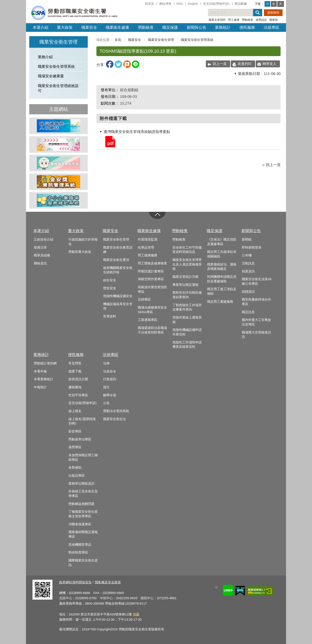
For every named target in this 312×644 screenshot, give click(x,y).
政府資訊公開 (78, 379)
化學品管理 (146, 248)
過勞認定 (261, 20)
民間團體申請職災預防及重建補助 (222, 279)
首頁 (118, 40)
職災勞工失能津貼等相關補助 (222, 254)
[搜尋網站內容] (234, 13)
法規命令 (110, 371)
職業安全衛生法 (115, 419)
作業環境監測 (148, 239)
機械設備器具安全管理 (118, 306)
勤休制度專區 (78, 552)
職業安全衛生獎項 (116, 260)
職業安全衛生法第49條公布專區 (257, 281)
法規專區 (271, 28)
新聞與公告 (197, 28)
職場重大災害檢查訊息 (256, 335)
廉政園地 (75, 387)
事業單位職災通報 (185, 285)
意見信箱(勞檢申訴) (216, 4)
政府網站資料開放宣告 (75, 582)
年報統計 (40, 387)
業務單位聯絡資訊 (81, 484)
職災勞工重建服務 (220, 302)
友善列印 (245, 64)
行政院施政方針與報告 (83, 242)
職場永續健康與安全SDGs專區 (152, 310)
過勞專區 (75, 447)
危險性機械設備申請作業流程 (187, 332)
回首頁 (149, 4)
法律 (106, 363)
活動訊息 (248, 263)
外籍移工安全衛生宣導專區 (83, 494)
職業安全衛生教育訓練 (118, 250)
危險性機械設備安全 (118, 296)
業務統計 (223, 28)
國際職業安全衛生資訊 (83, 563)
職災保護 (170, 28)
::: (27, 4)
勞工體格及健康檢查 (152, 263)
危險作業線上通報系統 (187, 320)
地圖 (136, 614)
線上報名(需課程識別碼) (82, 421)
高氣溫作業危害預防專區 (152, 289)
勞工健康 (234, 20)
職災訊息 (248, 312)
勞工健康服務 (148, 255)
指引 (106, 387)
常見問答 (75, 363)
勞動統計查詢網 (45, 363)
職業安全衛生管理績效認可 (58, 88)
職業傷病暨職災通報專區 (83, 534)
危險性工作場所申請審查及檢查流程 (187, 345)
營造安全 (110, 288)
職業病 (274, 20)
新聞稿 (247, 239)
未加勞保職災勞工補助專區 (83, 457)
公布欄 (247, 255)
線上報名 (75, 411)
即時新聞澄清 (252, 248)
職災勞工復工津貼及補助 (222, 291)
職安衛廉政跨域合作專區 (256, 302)
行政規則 (110, 379)
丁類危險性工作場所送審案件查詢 (187, 307)
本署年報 (40, 371)
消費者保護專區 (80, 524)
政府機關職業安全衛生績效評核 (118, 270)
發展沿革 (40, 248)
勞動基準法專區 (80, 439)
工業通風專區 (148, 320)
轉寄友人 (270, 64)
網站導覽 (165, 4)
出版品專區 (77, 476)
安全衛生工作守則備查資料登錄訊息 (187, 250)
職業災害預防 (217, 20)
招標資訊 (248, 292)
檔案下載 (75, 371)
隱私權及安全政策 (108, 582)
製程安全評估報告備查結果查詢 (187, 295)
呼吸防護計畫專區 (151, 271)
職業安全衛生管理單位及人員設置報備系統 (187, 264)
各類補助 (75, 468)
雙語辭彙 (241, 4)
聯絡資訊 (40, 263)
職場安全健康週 (51, 76)
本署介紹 (41, 28)
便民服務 (247, 28)
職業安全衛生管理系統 (56, 67)
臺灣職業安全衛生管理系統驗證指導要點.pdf (110, 141)
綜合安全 (110, 280)
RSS (180, 4)
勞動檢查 (247, 20)
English (193, 4)
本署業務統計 (44, 379)
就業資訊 (248, 271)
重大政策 (65, 28)
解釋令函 (110, 395)
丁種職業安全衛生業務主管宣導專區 (83, 514)
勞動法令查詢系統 (116, 411)
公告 (106, 403)
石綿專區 (144, 299)
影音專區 (75, 431)
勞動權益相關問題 (81, 504)
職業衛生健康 (117, 28)
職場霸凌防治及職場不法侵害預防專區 (152, 330)
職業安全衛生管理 (161, 40)
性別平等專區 (78, 395)
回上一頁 (220, 64)
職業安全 (89, 28)
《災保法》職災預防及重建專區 (222, 242)
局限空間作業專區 (151, 279)
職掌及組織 (42, 255)
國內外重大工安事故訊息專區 (256, 322)
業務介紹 (45, 57)
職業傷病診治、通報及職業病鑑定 (222, 267)
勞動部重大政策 (80, 252)
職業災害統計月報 (185, 277)
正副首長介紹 (44, 239)
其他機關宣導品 (80, 545)
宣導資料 (110, 316)
